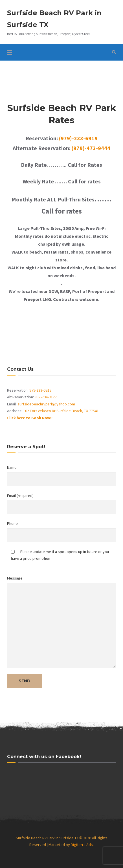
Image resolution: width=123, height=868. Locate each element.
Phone (61, 532)
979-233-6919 (40, 390)
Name (61, 476)
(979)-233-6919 (78, 138)
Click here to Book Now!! (30, 418)
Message (61, 622)
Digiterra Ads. (82, 845)
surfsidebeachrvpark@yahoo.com (46, 404)
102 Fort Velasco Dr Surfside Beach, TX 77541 (61, 411)
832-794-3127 (46, 397)
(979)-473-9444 (91, 148)
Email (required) (61, 504)
